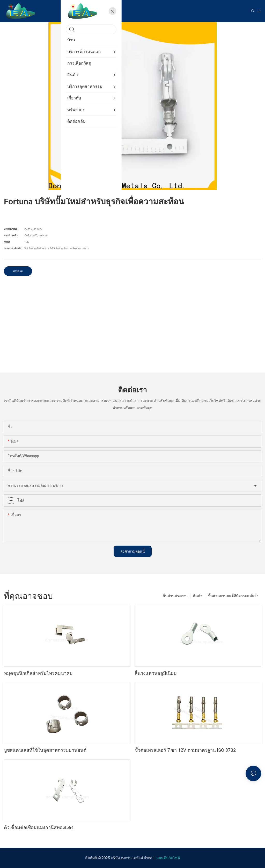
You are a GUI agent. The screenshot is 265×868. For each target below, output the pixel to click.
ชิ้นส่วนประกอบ (175, 596)
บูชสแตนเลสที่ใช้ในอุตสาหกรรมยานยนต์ (45, 750)
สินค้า (198, 596)
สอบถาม (18, 271)
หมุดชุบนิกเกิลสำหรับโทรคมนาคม (38, 673)
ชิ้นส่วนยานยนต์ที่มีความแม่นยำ (233, 596)
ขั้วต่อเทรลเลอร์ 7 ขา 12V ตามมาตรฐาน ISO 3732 (185, 750)
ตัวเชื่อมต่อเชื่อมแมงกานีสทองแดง (39, 827)
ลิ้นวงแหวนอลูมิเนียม (156, 673)
